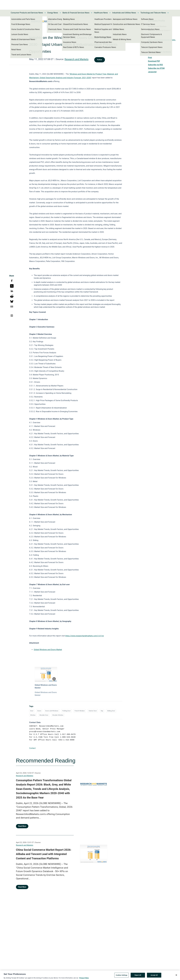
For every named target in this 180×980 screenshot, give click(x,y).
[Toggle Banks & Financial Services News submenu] (92, 13)
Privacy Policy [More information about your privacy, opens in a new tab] (84, 979)
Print (150, 58)
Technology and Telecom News (153, 13)
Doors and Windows (52, 711)
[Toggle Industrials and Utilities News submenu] (138, 13)
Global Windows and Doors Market (48, 650)
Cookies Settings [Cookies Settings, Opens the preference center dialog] (122, 976)
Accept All (154, 976)
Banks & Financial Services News (76, 13)
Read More (22, 826)
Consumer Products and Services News (27, 13)
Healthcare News (101, 13)
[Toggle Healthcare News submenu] (110, 13)
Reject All (138, 976)
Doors (39, 711)
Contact (32, 748)
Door (32, 711)
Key (102, 711)
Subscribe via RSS (155, 65)
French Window (80, 711)
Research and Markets (76, 59)
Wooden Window (58, 715)
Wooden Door (44, 715)
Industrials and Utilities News (124, 13)
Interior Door (93, 711)
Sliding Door (111, 711)
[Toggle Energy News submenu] (60, 13)
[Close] (176, 976)
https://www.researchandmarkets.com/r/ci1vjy (85, 636)
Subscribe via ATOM (156, 68)
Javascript (152, 72)
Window (33, 715)
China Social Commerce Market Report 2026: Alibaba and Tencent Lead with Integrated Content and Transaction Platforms (44, 854)
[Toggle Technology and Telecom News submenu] (168, 13)
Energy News (53, 13)
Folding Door (66, 711)
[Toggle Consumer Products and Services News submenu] (45, 13)
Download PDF (154, 61)
